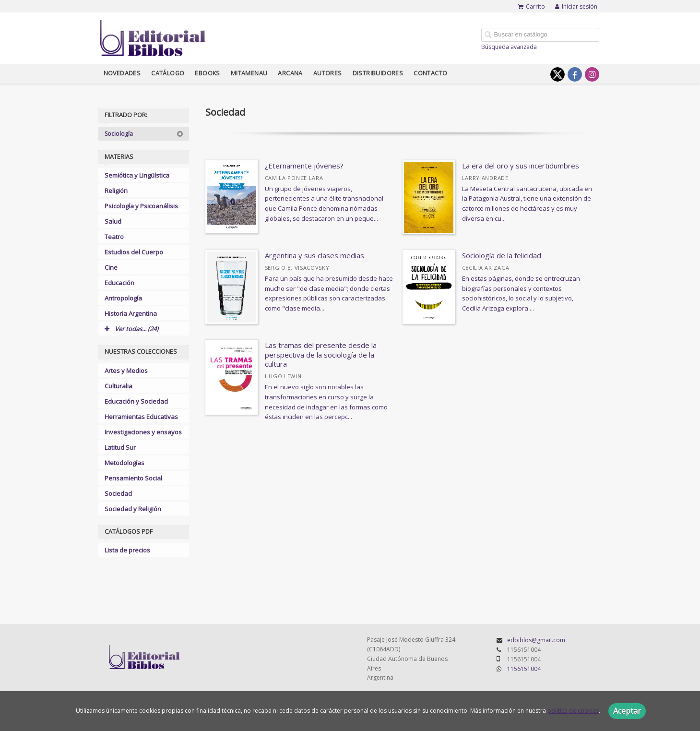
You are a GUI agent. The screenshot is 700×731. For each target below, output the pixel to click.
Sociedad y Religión (133, 509)
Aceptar (627, 711)
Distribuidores (378, 73)
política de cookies (573, 711)
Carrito (532, 6)
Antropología (123, 298)
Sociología (144, 134)
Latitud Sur (120, 447)
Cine (111, 267)
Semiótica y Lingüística (137, 175)
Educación (119, 283)
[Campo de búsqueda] (540, 35)
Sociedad (118, 493)
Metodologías (125, 463)
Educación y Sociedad (136, 401)
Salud (113, 221)
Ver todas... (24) (131, 329)
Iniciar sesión (576, 6)
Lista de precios (127, 550)
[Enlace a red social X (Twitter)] (558, 74)
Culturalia (119, 386)
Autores (328, 73)
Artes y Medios (126, 371)
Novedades (122, 73)
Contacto (430, 73)
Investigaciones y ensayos (143, 432)
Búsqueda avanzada (509, 47)
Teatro (114, 237)
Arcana (290, 73)
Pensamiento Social (133, 478)
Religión (116, 191)
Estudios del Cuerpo (134, 252)
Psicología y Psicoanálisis (141, 206)
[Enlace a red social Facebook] (575, 74)
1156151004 (524, 669)
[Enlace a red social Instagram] (592, 74)
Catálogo (168, 73)
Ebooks (207, 73)
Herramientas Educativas (141, 417)
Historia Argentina (131, 313)
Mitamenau (249, 73)
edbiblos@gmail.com (536, 640)
